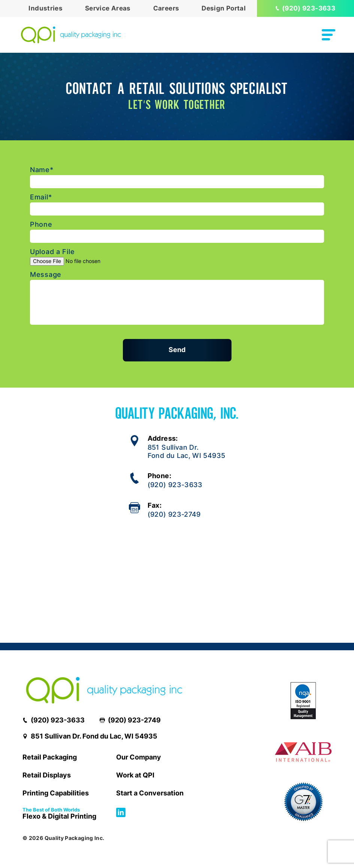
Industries (46, 8)
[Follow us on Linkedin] (121, 815)
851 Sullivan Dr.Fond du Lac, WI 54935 (187, 451)
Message (46, 275)
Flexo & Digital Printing (59, 814)
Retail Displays (47, 775)
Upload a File (52, 252)
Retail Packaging (50, 757)
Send (177, 350)
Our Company (139, 757)
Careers (166, 8)
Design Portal (224, 8)
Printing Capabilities (56, 793)
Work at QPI (135, 775)
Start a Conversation (150, 793)
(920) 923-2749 (174, 514)
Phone (41, 224)
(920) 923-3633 (305, 8)
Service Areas (108, 8)
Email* (41, 197)
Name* (42, 170)
